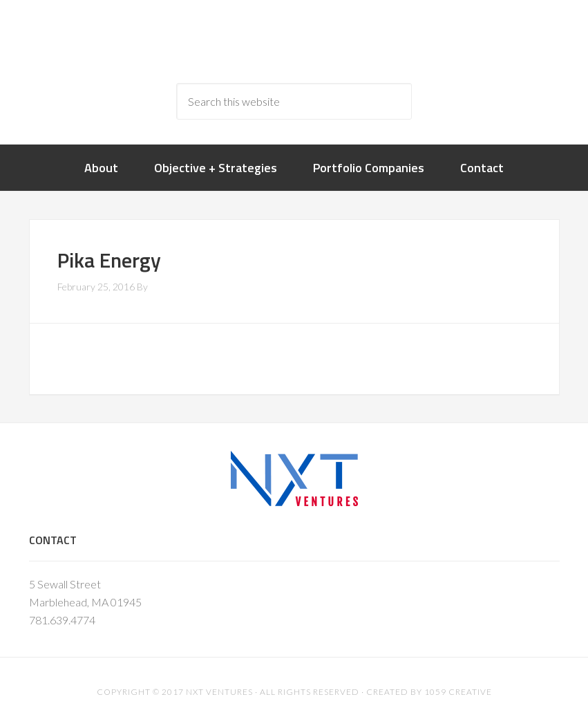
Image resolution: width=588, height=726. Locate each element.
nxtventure (294, 41)
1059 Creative (458, 692)
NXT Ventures (219, 692)
